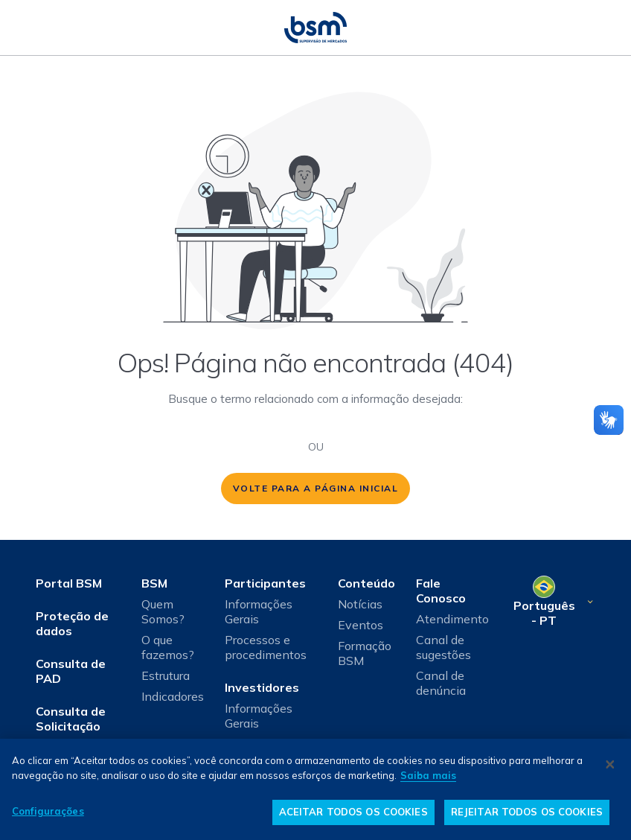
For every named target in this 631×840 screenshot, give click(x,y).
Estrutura (166, 675)
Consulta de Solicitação (71, 719)
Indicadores (173, 696)
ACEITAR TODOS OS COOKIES (353, 812)
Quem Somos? (163, 611)
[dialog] (315, 789)
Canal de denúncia (441, 683)
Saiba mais (428, 775)
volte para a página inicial (316, 488)
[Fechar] (610, 764)
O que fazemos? (168, 647)
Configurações (48, 811)
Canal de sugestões (443, 647)
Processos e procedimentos (266, 647)
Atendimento (452, 619)
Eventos (361, 625)
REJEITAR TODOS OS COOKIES (527, 812)
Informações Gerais (259, 611)
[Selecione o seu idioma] (552, 602)
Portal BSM (69, 583)
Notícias (360, 604)
